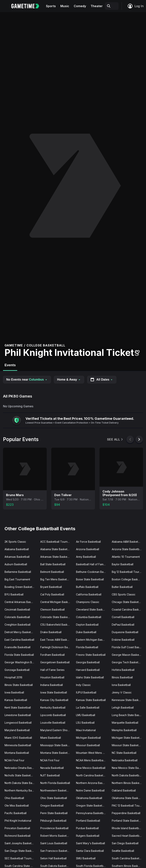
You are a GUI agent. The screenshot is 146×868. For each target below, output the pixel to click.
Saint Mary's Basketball (90, 843)
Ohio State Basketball (54, 798)
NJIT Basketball (50, 775)
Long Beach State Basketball (128, 715)
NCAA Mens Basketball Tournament (92, 760)
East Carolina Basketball (19, 640)
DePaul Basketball (123, 625)
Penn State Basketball (54, 813)
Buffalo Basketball (87, 587)
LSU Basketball (85, 723)
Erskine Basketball (123, 640)
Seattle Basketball (123, 851)
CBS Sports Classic (124, 594)
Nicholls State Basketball (20, 775)
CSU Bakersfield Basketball (57, 625)
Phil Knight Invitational (18, 821)
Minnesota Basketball (18, 745)
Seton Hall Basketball (53, 858)
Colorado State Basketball (57, 617)
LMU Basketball (86, 715)
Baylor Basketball (123, 564)
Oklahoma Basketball (89, 798)
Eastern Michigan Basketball (92, 640)
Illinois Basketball (122, 677)
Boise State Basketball (90, 579)
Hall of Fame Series (52, 670)
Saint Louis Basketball (54, 843)
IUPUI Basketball (86, 692)
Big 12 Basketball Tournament (128, 572)
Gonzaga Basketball (17, 670)
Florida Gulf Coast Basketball (128, 647)
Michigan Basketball (88, 738)
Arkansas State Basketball (56, 557)
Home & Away (69, 380)
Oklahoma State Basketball (128, 798)
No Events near (27, 380)
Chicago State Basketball (127, 602)
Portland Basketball (88, 821)
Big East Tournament (17, 579)
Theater (97, 6)
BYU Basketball (14, 594)
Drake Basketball (51, 632)
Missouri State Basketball (127, 745)
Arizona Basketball (88, 549)
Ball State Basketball (53, 564)
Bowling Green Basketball (21, 587)
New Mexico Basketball (91, 768)
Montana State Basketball (56, 753)
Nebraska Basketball (125, 760)
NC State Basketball (124, 753)
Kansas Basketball (16, 700)
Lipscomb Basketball (53, 715)
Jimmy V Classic (122, 692)
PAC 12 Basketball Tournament (128, 806)
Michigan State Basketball (128, 738)
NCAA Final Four (14, 760)
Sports (51, 6)
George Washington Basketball (21, 662)
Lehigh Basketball (123, 708)
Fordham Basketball (52, 655)
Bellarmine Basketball (18, 572)
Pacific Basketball (16, 813)
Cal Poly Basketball (52, 594)
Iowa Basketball (14, 692)
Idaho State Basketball (90, 677)
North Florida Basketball (55, 783)
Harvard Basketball (88, 670)
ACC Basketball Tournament (57, 542)
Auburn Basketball (16, 564)
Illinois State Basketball (19, 685)
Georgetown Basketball (55, 662)
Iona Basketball (121, 685)
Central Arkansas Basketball (21, 602)
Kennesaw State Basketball (128, 700)
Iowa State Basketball (54, 692)
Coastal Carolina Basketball (128, 609)
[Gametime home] (28, 6)
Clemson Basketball (52, 609)
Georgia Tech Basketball (127, 662)
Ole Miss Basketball (17, 806)
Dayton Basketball (87, 625)
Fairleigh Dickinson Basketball (57, 647)
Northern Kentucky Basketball (21, 790)
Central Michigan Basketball (57, 602)
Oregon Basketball (52, 806)
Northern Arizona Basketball (92, 783)
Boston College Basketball (128, 579)
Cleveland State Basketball (92, 609)
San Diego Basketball (125, 843)
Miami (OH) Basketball (18, 738)
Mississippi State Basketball (57, 745)
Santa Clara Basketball (90, 851)
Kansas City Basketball (54, 700)
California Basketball (89, 594)
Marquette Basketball (125, 723)
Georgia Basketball (88, 662)
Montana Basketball (17, 753)
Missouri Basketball (88, 745)
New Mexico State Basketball (128, 768)
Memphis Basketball (124, 730)
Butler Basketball (122, 587)
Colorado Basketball (17, 617)
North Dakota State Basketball (21, 783)
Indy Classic (83, 685)
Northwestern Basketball (56, 790)
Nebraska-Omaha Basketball (21, 768)
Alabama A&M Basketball (127, 542)
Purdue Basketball (87, 828)
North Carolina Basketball (92, 775)
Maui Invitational (86, 730)
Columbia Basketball (89, 617)
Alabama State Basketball (56, 549)
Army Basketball (86, 557)
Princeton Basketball (17, 828)
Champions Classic (88, 602)
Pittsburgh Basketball (53, 821)
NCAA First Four (50, 760)
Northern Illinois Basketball (128, 783)
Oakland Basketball (124, 790)
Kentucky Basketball (53, 708)
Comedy (80, 6)
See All (115, 439)
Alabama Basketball (17, 549)
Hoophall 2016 (13, 677)
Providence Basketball (54, 828)
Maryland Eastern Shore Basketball (57, 730)
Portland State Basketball (127, 821)
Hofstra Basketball (123, 670)
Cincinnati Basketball (17, 609)
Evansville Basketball (17, 647)
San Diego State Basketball (21, 851)
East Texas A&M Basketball (57, 640)
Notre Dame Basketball (90, 790)
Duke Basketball (86, 632)
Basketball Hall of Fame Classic (92, 564)
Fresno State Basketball (91, 655)
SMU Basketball (86, 858)
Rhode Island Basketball (127, 828)
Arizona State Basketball (127, 549)
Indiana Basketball (52, 685)
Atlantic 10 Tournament (126, 557)
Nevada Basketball (52, 768)
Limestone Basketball (18, 715)
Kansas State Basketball (91, 700)
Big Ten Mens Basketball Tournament (57, 579)
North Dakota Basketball (127, 775)
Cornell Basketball (123, 617)
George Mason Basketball (128, 655)
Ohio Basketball (14, 798)
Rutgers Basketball (88, 836)
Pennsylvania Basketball (91, 813)
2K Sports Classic (15, 542)
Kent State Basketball (18, 708)
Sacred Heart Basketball (127, 836)
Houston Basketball (52, 677)
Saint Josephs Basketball (20, 843)
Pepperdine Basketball (126, 813)
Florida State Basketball (19, 655)
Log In (135, 6)
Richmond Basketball (17, 836)
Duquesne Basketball (125, 632)
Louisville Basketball (53, 723)
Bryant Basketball (51, 587)
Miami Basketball (51, 738)
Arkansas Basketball (17, 557)
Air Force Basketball (88, 542)
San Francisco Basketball (56, 851)
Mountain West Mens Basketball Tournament (92, 753)
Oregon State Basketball (91, 806)
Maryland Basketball (17, 730)
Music (65, 6)
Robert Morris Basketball (56, 836)
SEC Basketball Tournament (21, 858)
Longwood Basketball (18, 723)
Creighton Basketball (17, 625)
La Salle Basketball (88, 708)
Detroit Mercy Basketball (20, 632)
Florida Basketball (87, 647)
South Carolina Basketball (128, 858)
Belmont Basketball (52, 572)
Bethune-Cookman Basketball (92, 572)
